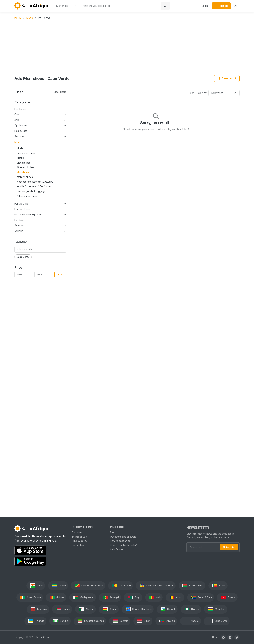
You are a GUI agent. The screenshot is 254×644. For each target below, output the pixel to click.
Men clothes (24, 163)
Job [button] (17, 120)
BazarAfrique (43, 637)
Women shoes (25, 177)
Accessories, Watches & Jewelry (35, 182)
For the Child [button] (21, 204)
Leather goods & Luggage (31, 191)
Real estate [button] (21, 131)
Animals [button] (19, 226)
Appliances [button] (21, 125)
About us (77, 532)
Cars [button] (17, 115)
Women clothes (25, 167)
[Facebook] (223, 637)
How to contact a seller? (124, 545)
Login (205, 6)
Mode (30, 18)
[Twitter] (237, 637)
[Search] (165, 6)
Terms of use (79, 537)
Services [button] (19, 136)
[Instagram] (230, 637)
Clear (60, 92)
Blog (113, 532)
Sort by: (203, 93)
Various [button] (19, 231)
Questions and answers (123, 537)
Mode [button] (18, 142)
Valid (60, 275)
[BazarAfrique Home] (32, 6)
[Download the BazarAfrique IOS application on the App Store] (41, 551)
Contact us (78, 545)
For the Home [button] (22, 209)
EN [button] (235, 6)
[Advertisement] (127, 48)
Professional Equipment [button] (28, 215)
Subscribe (229, 547)
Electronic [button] (20, 109)
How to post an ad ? (121, 541)
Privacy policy (80, 541)
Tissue (20, 158)
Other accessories (27, 196)
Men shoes (23, 172)
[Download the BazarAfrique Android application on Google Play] (41, 561)
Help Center (117, 549)
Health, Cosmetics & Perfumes (34, 187)
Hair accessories (26, 153)
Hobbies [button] (19, 220)
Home (18, 18)
